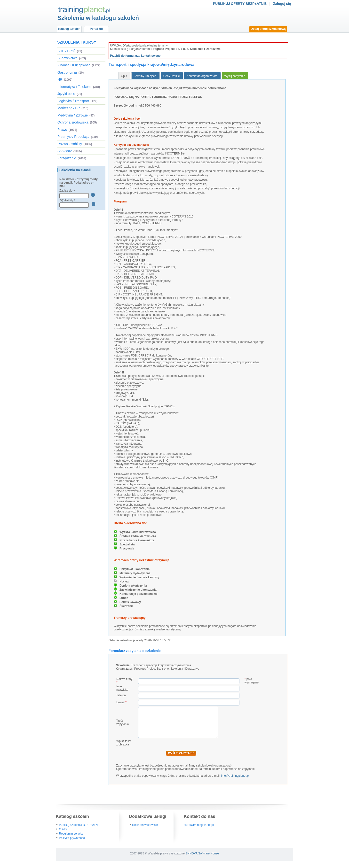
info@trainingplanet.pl (235, 776)
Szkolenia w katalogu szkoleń (98, 18)
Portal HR (97, 29)
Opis (124, 76)
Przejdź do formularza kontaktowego (135, 56)
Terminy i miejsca (145, 76)
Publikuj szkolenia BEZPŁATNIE (80, 825)
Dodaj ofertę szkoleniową (268, 29)
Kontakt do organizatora (202, 76)
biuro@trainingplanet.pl (199, 825)
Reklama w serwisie (145, 825)
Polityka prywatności (72, 838)
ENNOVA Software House (202, 853)
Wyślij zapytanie (235, 76)
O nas (63, 829)
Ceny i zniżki (171, 76)
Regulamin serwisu (71, 834)
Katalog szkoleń (69, 29)
